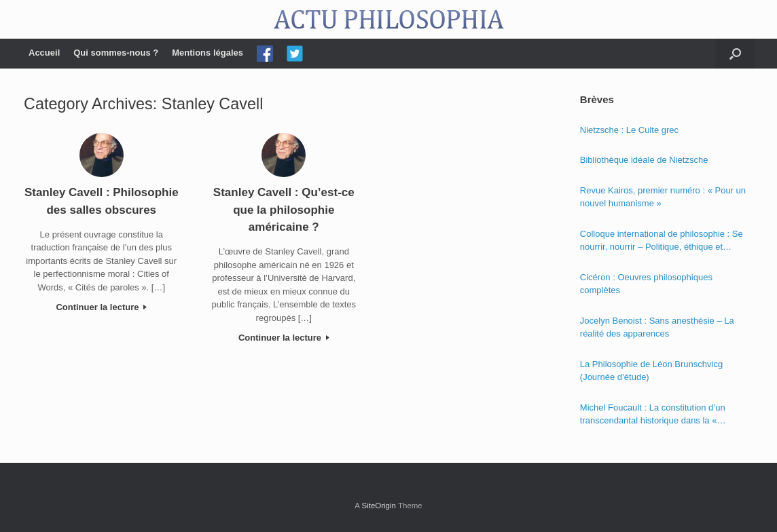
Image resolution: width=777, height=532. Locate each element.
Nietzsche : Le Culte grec (629, 130)
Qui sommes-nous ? (116, 53)
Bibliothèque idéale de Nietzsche (644, 160)
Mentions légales (207, 53)
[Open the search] (735, 54)
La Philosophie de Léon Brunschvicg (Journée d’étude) (651, 371)
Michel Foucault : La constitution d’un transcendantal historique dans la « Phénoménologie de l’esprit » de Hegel (656, 415)
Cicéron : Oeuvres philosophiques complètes (646, 284)
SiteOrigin (379, 506)
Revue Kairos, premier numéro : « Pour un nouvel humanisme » (663, 197)
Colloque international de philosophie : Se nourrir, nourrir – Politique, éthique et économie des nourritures (662, 241)
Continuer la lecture (101, 307)
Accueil (44, 53)
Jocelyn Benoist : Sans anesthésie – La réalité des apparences (657, 327)
